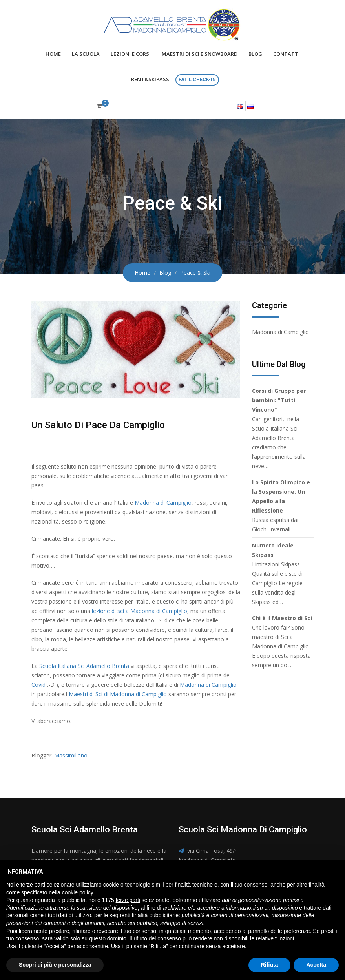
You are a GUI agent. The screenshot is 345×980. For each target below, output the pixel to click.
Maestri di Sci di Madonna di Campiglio (118, 694)
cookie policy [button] (78, 892)
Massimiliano (71, 755)
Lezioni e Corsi (131, 54)
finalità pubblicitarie (155, 915)
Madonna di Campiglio (163, 503)
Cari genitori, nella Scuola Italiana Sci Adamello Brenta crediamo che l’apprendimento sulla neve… (279, 428)
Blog (255, 54)
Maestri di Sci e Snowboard (200, 54)
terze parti (128, 900)
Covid (38, 685)
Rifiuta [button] (270, 965)
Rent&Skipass (150, 79)
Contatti (287, 54)
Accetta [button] (316, 965)
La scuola (86, 54)
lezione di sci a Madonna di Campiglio (140, 611)
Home (53, 54)
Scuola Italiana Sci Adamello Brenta (84, 666)
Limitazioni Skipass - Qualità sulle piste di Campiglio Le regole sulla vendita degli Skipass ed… (278, 574)
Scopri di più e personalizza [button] (55, 965)
